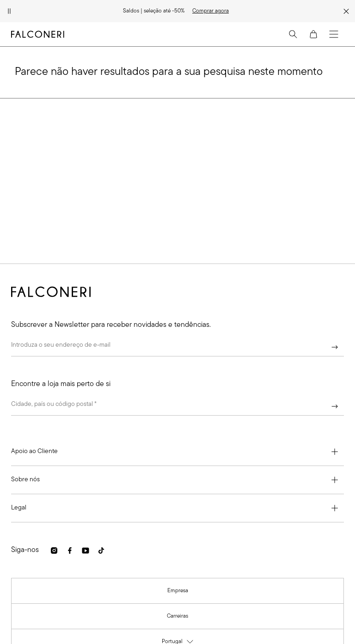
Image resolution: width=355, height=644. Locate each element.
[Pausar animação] (9, 11)
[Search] (293, 34)
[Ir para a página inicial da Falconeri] (38, 34)
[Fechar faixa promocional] (346, 11)
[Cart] (313, 34)
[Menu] (334, 34)
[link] (211, 11)
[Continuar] (335, 347)
